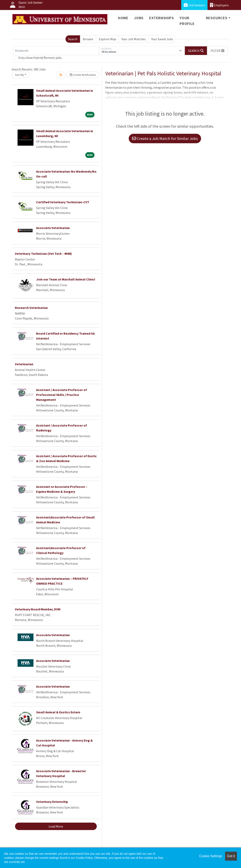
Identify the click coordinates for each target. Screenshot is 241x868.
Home (123, 18)
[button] (218, 51)
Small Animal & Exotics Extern (58, 712)
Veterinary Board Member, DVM (38, 609)
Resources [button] (217, 18)
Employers (219, 5)
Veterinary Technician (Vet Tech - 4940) (43, 254)
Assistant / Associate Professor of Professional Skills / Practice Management (62, 395)
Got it (231, 856)
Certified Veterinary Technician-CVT (63, 202)
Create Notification (83, 75)
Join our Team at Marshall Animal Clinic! (66, 279)
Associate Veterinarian (53, 228)
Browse (88, 39)
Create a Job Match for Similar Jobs (165, 138)
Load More (56, 826)
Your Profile (187, 21)
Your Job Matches (134, 39)
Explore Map (107, 39)
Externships (162, 18)
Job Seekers (194, 5)
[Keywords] (56, 51)
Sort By (20, 75)
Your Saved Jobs (162, 39)
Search (73, 39)
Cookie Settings (211, 856)
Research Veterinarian (31, 308)
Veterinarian (24, 364)
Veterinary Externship (52, 802)
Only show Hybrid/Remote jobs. (40, 58)
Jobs (139, 18)
